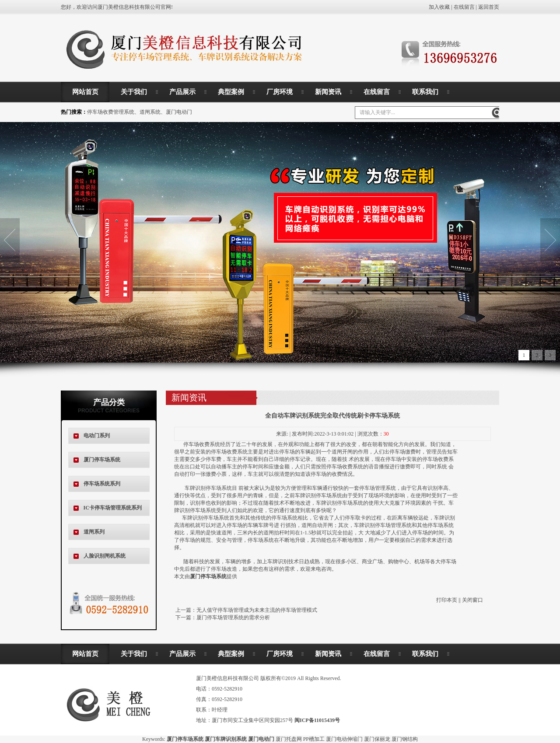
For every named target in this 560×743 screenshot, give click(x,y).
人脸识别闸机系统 (105, 556)
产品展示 (182, 92)
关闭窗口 (472, 600)
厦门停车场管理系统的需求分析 (233, 617)
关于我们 (134, 92)
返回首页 (489, 7)
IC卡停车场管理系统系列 (113, 508)
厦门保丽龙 (377, 739)
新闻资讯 (328, 92)
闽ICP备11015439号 (317, 720)
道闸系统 (150, 112)
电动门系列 (97, 436)
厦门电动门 (179, 112)
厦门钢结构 (405, 739)
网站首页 (85, 92)
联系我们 (425, 92)
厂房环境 (280, 92)
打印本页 (447, 600)
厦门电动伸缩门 (344, 739)
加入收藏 (439, 7)
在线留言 (464, 7)
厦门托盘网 (289, 739)
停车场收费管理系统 (111, 112)
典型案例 (231, 92)
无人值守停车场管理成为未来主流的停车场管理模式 (257, 610)
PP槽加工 (314, 739)
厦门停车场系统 (102, 460)
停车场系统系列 (102, 484)
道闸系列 (94, 532)
